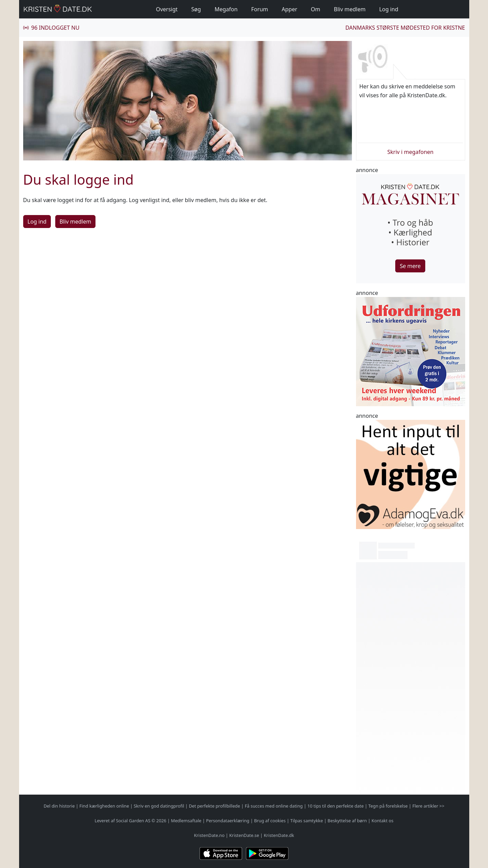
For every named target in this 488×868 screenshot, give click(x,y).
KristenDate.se (244, 835)
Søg (196, 9)
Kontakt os (383, 821)
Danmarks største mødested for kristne (405, 28)
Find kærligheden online (104, 806)
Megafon (226, 9)
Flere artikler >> (428, 806)
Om (316, 9)
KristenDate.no (209, 835)
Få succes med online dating (274, 806)
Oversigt (167, 9)
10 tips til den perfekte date (335, 806)
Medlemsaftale (186, 821)
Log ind (389, 9)
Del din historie (59, 806)
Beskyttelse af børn (347, 821)
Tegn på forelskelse (388, 806)
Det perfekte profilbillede (215, 806)
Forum (260, 9)
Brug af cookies (270, 821)
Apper (290, 9)
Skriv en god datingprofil (159, 806)
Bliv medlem (350, 9)
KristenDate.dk (279, 835)
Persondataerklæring (228, 821)
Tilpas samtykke (307, 821)
